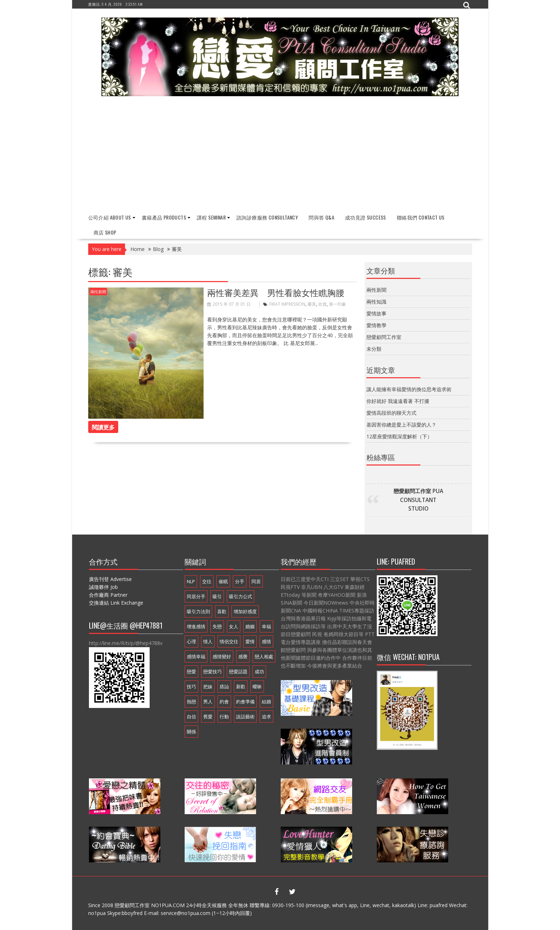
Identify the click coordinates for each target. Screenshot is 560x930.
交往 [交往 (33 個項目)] (207, 581)
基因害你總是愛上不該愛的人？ (401, 424)
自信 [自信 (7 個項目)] (191, 717)
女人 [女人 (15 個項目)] (234, 626)
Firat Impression (287, 304)
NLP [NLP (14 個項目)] (191, 581)
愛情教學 (376, 325)
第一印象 (337, 304)
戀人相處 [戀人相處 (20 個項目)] (264, 656)
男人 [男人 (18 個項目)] (208, 702)
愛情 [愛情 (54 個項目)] (250, 641)
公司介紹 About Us (110, 217)
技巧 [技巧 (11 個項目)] (191, 687)
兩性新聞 (98, 292)
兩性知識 (376, 302)
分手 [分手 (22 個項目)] (240, 581)
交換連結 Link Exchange (116, 603)
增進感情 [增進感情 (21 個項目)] (196, 626)
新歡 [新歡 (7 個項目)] (241, 687)
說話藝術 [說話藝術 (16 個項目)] (245, 717)
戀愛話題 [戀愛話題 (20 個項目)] (238, 671)
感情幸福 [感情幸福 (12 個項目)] (196, 656)
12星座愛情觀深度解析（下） (399, 436)
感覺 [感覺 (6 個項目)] (243, 656)
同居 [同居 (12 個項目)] (256, 581)
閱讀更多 (103, 427)
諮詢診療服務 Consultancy (267, 217)
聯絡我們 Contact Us (421, 217)
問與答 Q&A (321, 217)
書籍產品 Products (164, 217)
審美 (312, 304)
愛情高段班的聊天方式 (391, 412)
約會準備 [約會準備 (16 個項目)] (245, 702)
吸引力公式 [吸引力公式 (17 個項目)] (241, 596)
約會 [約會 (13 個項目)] (224, 702)
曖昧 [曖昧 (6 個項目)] (257, 687)
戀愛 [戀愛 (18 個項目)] (191, 671)
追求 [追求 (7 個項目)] (266, 717)
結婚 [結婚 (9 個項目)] (266, 702)
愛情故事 (376, 313)
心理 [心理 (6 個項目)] (191, 641)
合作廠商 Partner (108, 595)
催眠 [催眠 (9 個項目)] (223, 581)
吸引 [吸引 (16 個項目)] (217, 596)
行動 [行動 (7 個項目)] (224, 717)
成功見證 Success (366, 217)
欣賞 (322, 304)
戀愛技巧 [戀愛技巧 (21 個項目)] (212, 671)
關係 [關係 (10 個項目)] (191, 732)
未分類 (374, 349)
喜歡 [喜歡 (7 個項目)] (222, 611)
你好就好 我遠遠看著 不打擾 (398, 401)
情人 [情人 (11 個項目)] (208, 641)
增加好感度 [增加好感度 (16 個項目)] (245, 611)
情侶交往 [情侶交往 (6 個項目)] (229, 641)
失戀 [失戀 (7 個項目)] (217, 626)
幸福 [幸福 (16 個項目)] (266, 626)
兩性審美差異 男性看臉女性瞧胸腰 (276, 292)
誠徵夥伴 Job (103, 587)
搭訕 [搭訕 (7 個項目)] (224, 687)
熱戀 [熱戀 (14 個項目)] (191, 702)
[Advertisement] (280, 155)
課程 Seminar (211, 217)
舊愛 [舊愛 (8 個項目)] (208, 717)
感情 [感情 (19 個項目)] (266, 641)
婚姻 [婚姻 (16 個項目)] (250, 626)
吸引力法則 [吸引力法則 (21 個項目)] (198, 611)
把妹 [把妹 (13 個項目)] (208, 687)
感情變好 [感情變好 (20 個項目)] (222, 656)
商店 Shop (105, 232)
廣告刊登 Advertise (110, 579)
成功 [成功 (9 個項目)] (259, 671)
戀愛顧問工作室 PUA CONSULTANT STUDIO (418, 500)
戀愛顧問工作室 (384, 337)
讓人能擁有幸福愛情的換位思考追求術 (409, 389)
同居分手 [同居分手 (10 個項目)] (196, 596)
